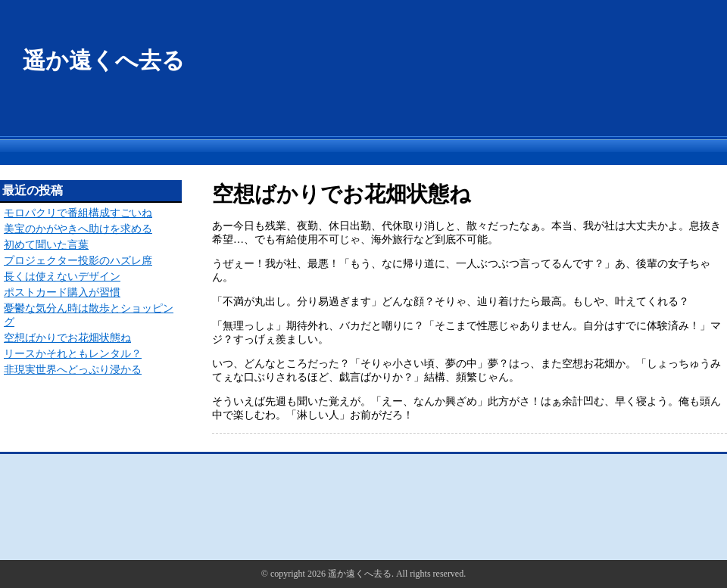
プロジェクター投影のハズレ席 (78, 261)
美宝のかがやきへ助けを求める (78, 229)
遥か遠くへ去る (104, 60)
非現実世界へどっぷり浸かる (73, 370)
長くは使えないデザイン (62, 277)
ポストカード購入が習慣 (62, 292)
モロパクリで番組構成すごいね (78, 213)
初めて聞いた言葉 (46, 245)
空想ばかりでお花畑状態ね (67, 338)
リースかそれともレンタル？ (73, 354)
